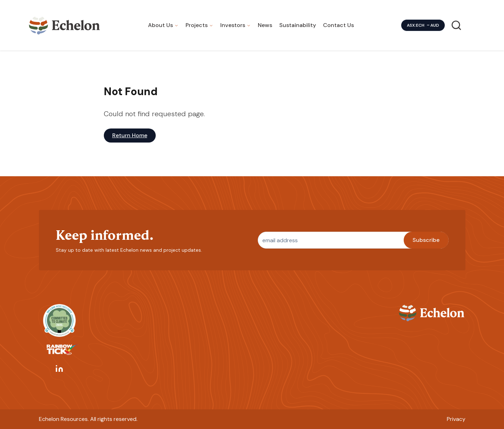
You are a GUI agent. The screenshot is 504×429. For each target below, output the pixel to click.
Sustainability (298, 25)
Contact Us (338, 25)
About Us (160, 25)
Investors (233, 25)
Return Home (130, 135)
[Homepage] (65, 25)
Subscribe (426, 240)
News (265, 25)
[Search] (456, 25)
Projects (197, 25)
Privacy (456, 419)
